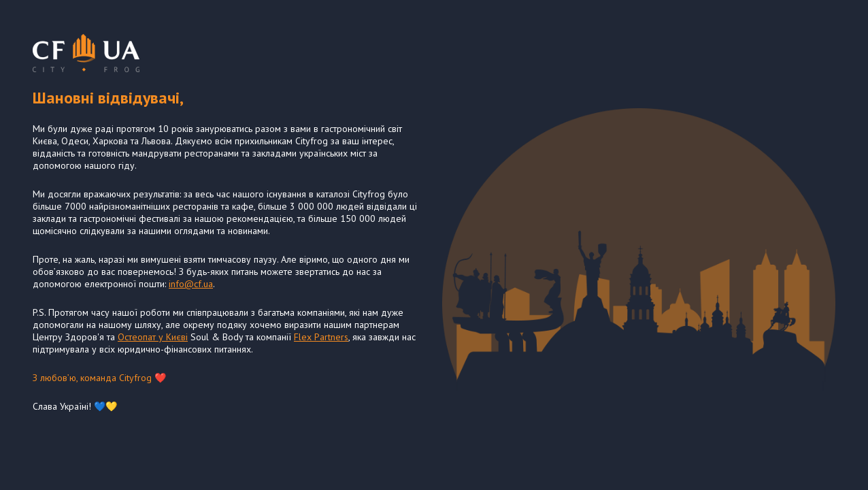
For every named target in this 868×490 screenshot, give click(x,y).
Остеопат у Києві (153, 337)
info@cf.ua (191, 284)
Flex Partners (321, 337)
